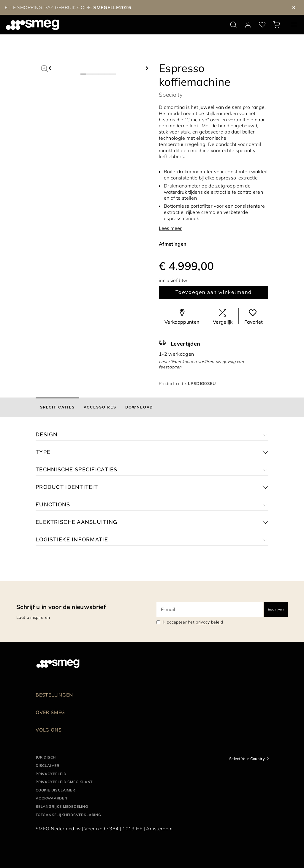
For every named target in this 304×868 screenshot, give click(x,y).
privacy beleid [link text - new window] (209, 622)
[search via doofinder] (233, 25)
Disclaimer (47, 766)
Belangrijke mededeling (62, 806)
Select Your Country (247, 759)
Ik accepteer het (193, 622)
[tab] (57, 407)
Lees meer (170, 228)
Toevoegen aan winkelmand (213, 292)
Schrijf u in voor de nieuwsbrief (61, 607)
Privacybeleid (51, 774)
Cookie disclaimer (55, 790)
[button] (44, 68)
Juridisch (46, 757)
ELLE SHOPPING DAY (29, 7)
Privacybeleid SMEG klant (64, 782)
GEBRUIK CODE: (92, 7)
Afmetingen (173, 244)
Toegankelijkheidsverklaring (68, 815)
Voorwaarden (52, 798)
